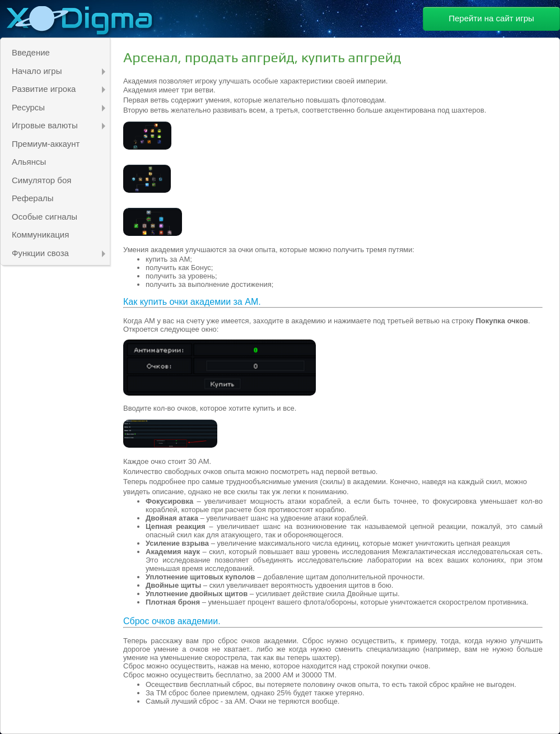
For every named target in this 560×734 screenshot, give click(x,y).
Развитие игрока (59, 89)
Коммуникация (40, 234)
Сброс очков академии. (172, 621)
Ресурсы (59, 107)
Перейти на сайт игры (491, 18)
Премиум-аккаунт (46, 144)
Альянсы (29, 162)
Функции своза (59, 253)
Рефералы (33, 198)
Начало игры (59, 71)
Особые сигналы (45, 217)
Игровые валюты (59, 125)
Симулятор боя (41, 180)
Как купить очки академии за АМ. (192, 302)
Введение (31, 52)
